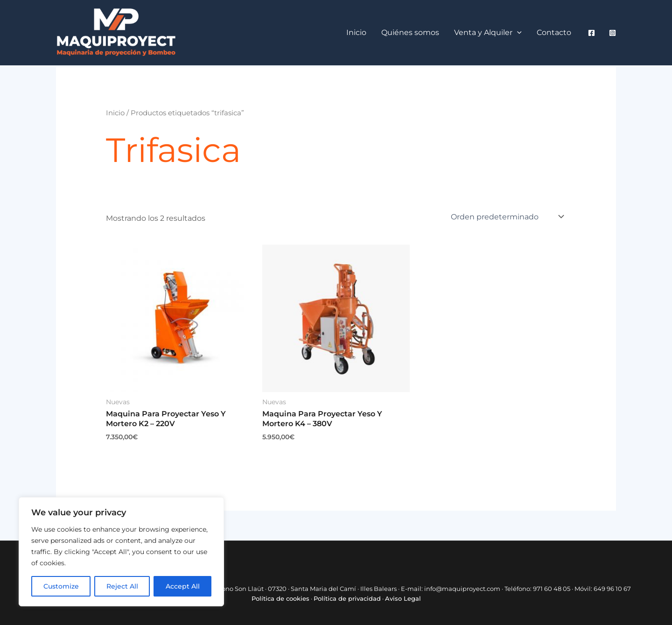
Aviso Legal (403, 598)
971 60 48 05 (552, 589)
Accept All (183, 586)
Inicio (356, 32)
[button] (517, 32)
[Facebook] (591, 33)
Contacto (554, 32)
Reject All (122, 586)
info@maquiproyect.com (462, 589)
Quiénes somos (410, 32)
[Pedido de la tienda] (507, 217)
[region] (121, 552)
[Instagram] (612, 33)
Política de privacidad (347, 598)
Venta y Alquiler (488, 32)
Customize (61, 586)
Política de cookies (280, 598)
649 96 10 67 (612, 589)
